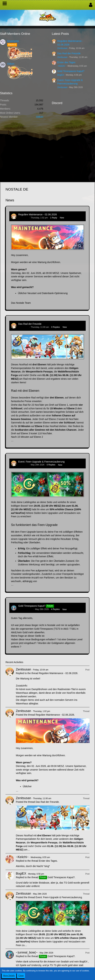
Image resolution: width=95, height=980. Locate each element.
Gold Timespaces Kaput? (71, 71)
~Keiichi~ (62, 66)
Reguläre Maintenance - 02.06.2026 (37, 214)
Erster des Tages (66, 62)
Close (21, 976)
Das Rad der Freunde (69, 53)
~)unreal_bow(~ (26, 609)
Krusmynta (13, 41)
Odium (11, 64)
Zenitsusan (63, 48)
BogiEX (61, 75)
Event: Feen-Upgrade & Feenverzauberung (41, 462)
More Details (9, 976)
